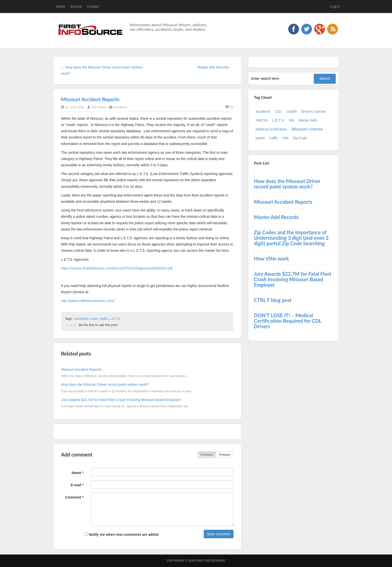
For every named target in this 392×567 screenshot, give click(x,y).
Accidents (120, 107)
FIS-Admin (99, 107)
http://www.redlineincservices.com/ (88, 301)
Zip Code (300, 138)
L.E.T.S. (115, 319)
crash (94, 319)
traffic (104, 319)
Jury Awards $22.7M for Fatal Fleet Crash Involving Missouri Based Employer (121, 400)
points (260, 138)
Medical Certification (271, 129)
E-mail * (77, 485)
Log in (335, 6)
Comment (207, 455)
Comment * (74, 497)
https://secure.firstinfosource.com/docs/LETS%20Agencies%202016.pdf (117, 268)
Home (61, 6)
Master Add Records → (215, 67)
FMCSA (262, 120)
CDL (278, 111)
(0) (229, 107)
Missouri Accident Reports (90, 99)
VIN (285, 138)
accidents (81, 319)
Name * (78, 473)
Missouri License (307, 129)
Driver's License (313, 111)
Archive (76, 6)
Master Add (308, 120)
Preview (225, 455)
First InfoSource (210, 561)
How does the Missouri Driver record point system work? (105, 384)
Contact (93, 6)
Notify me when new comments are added (122, 534)
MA (292, 120)
